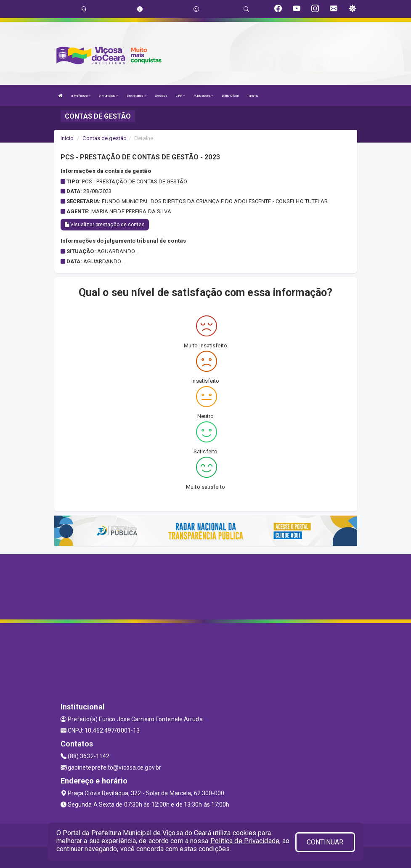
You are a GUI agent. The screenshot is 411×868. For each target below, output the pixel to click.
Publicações (203, 96)
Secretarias (136, 96)
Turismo (253, 96)
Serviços (161, 96)
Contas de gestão (105, 138)
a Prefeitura (81, 96)
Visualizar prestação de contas (105, 225)
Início (67, 138)
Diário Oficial (230, 96)
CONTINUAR (325, 842)
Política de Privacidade (245, 841)
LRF (180, 96)
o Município (109, 96)
